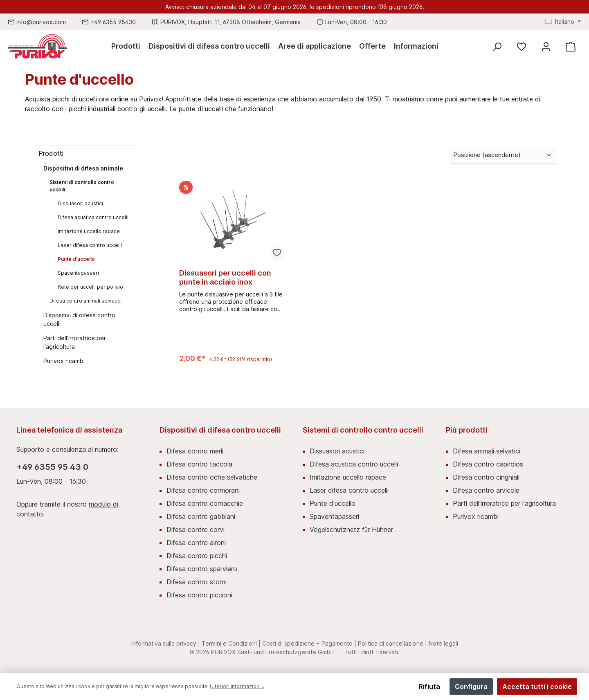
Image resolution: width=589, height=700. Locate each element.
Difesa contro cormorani (203, 490)
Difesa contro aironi (196, 543)
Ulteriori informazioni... (237, 686)
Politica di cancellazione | (392, 643)
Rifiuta (429, 687)
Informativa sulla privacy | (166, 643)
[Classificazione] (503, 156)
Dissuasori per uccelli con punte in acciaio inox (225, 277)
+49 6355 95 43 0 (52, 467)
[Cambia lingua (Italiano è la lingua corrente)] (563, 22)
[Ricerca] (497, 46)
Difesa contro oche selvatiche (212, 477)
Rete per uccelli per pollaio (90, 287)
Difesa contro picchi (197, 556)
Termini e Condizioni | (231, 643)
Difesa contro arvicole (486, 490)
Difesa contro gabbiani (201, 516)
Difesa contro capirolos (488, 464)
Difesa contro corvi (196, 529)
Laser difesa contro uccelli (90, 245)
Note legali (443, 643)
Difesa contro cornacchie (205, 503)
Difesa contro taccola (199, 464)
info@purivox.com (41, 22)
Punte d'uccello (76, 259)
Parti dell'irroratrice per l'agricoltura (75, 342)
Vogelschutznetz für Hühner (351, 529)
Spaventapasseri (78, 273)
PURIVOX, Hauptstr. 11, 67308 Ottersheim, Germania (230, 22)
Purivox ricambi (64, 361)
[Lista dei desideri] (522, 46)
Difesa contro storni (197, 582)
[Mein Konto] (546, 46)
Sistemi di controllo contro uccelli (82, 186)
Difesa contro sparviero (202, 569)
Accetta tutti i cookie (537, 687)
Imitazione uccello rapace (89, 231)
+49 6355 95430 (113, 22)
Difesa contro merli (195, 451)
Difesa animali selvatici (487, 451)
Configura (471, 687)
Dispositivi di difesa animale (83, 168)
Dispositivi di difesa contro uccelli (79, 319)
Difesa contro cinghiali (486, 477)
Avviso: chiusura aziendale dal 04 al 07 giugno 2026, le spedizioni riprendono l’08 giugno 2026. (295, 7)
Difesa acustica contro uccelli (93, 217)
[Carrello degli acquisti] (571, 46)
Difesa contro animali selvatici (85, 301)
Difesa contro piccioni (199, 595)
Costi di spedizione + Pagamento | (309, 643)
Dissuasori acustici (80, 203)
